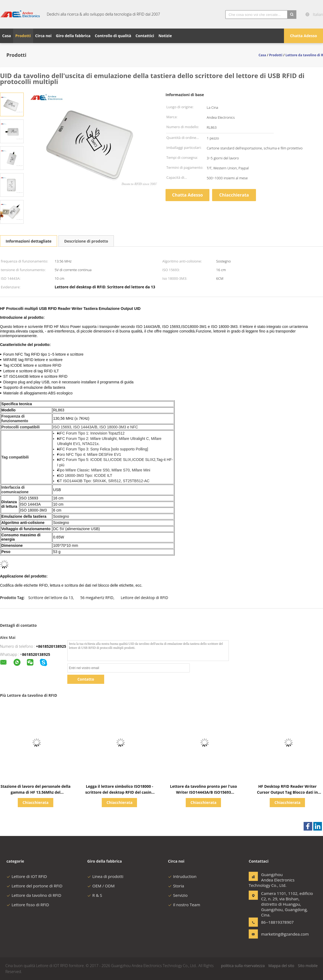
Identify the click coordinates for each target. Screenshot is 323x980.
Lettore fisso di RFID (28, 905)
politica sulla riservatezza (243, 966)
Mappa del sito (281, 966)
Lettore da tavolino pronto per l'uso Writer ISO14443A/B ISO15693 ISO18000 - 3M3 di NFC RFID (204, 792)
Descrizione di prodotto (86, 241)
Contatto (86, 679)
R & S (95, 895)
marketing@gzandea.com (278, 934)
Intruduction (182, 876)
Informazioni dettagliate (29, 241)
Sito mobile (308, 966)
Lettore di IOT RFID (27, 876)
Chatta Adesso (303, 36)
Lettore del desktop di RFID (145, 598)
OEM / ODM (101, 886)
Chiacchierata (234, 195)
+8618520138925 (51, 646)
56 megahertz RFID (97, 598)
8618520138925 (36, 654)
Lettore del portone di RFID (34, 886)
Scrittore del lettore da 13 (51, 598)
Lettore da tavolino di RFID (34, 895)
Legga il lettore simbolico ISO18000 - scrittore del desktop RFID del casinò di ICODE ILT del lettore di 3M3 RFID (120, 792)
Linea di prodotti (105, 876)
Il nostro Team (184, 905)
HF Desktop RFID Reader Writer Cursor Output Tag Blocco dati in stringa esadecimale (287, 792)
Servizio (178, 895)
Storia (176, 886)
